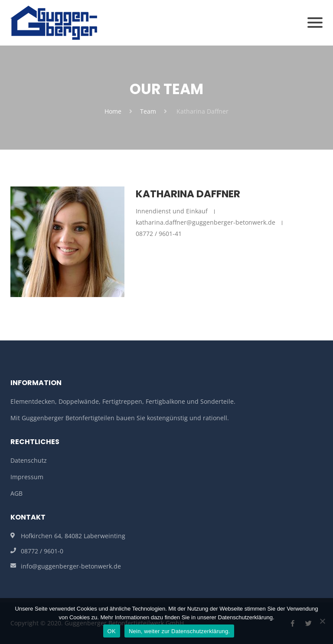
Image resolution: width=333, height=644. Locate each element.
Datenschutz (29, 460)
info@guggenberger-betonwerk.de (71, 566)
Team (148, 111)
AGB (16, 493)
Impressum (27, 477)
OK (112, 631)
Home (113, 111)
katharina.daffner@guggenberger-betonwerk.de (206, 222)
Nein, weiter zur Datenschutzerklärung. (180, 631)
